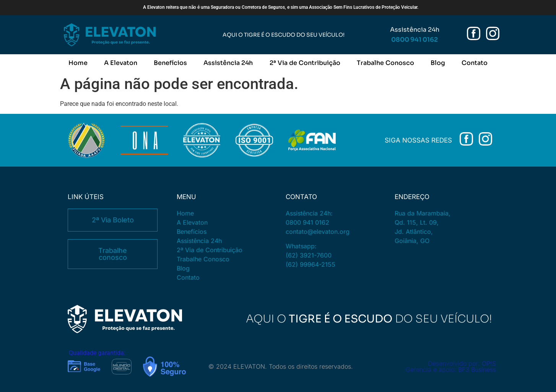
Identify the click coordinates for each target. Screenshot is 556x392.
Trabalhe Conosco (385, 63)
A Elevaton (121, 63)
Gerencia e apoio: (432, 369)
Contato (475, 63)
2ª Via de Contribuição (305, 63)
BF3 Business (477, 369)
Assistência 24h (228, 63)
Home (78, 63)
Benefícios (170, 63)
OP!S (489, 363)
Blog (438, 63)
